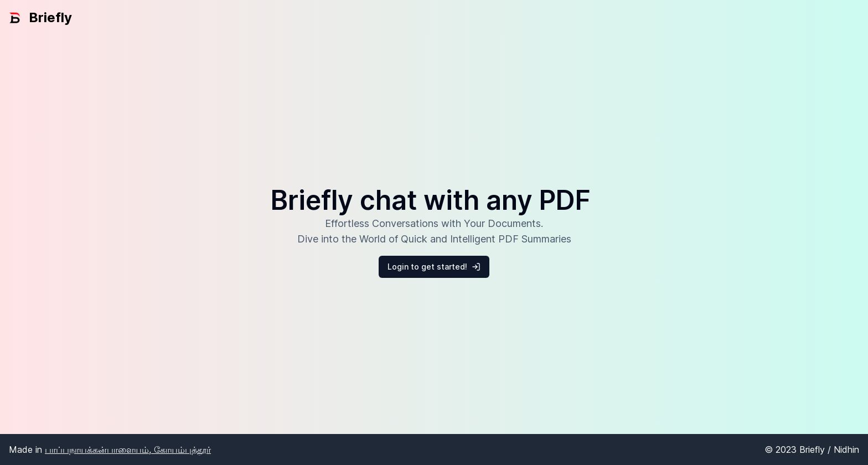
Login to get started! (434, 267)
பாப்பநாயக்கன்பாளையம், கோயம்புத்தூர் (128, 449)
